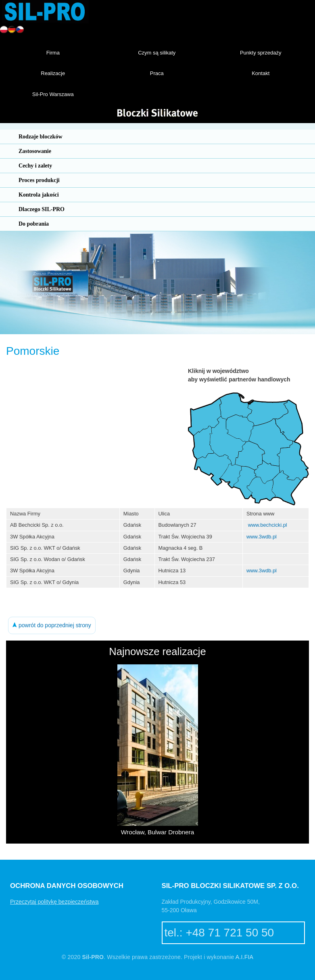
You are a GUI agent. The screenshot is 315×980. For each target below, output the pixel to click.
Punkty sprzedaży (261, 53)
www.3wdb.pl (262, 537)
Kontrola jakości (39, 195)
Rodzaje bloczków (41, 137)
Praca (157, 73)
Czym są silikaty (157, 53)
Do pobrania (34, 224)
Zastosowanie (35, 151)
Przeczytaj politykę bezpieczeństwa (54, 902)
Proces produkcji (39, 180)
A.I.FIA (244, 957)
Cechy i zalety (35, 166)
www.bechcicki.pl (268, 525)
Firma (53, 53)
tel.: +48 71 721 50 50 (219, 933)
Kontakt (261, 73)
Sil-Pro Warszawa (53, 94)
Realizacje (53, 73)
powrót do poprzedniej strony (52, 625)
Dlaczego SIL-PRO (42, 209)
